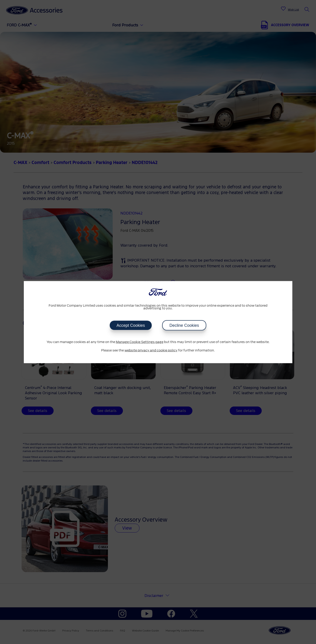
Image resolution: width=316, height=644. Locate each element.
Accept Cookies (131, 325)
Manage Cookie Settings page (140, 342)
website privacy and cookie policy (151, 351)
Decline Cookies (184, 325)
